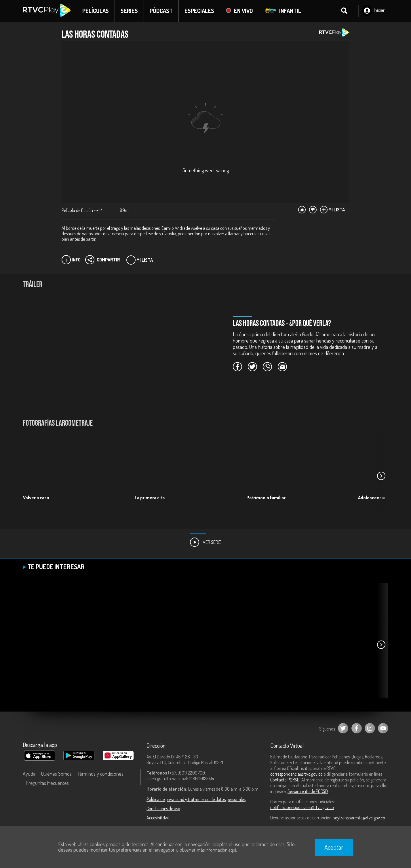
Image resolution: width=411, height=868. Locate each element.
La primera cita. (150, 498)
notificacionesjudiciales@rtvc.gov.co (302, 808)
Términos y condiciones (100, 774)
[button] (381, 476)
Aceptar (334, 847)
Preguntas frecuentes (47, 783)
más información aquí (216, 850)
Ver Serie (205, 542)
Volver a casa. (37, 498)
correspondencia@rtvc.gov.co (296, 774)
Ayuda (29, 774)
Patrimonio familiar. (266, 498)
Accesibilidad (158, 818)
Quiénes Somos (56, 774)
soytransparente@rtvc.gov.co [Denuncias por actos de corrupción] (359, 818)
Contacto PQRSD (285, 780)
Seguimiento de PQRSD (308, 791)
